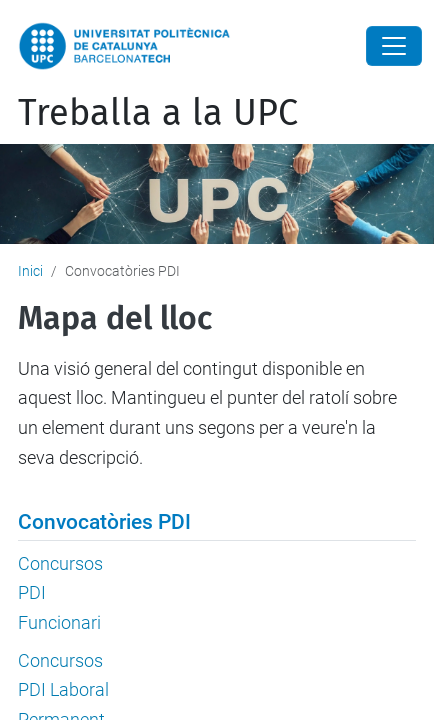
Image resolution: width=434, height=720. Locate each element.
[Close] (394, 46)
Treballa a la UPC (158, 113)
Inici (30, 271)
